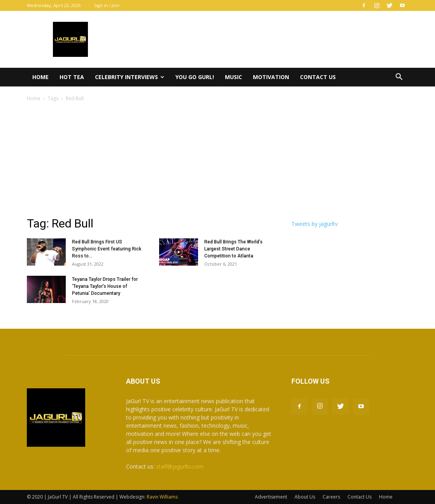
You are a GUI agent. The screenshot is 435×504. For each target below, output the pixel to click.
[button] (399, 78)
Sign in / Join (107, 5)
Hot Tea (72, 77)
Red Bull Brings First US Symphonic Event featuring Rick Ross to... (107, 249)
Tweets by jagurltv (315, 224)
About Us (305, 497)
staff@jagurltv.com (180, 466)
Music (233, 77)
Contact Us (318, 77)
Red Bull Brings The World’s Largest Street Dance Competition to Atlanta (233, 249)
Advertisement (271, 497)
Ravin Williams (163, 497)
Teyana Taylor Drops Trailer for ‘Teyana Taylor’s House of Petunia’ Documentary (105, 286)
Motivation (271, 77)
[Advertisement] (217, 161)
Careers (331, 497)
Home (40, 77)
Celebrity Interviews (130, 77)
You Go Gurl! (195, 77)
